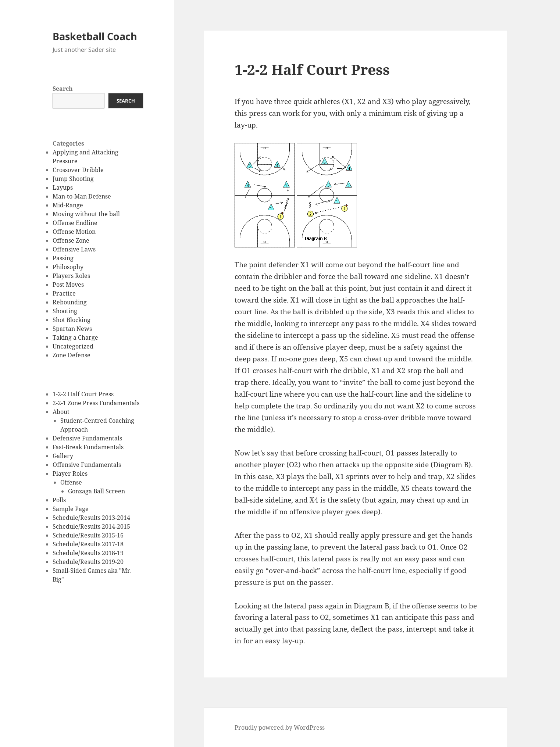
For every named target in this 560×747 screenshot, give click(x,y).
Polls (59, 500)
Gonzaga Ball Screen (97, 491)
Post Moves (68, 285)
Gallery (63, 456)
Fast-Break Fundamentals (88, 447)
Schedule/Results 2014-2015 (91, 526)
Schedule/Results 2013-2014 (91, 518)
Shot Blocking (72, 320)
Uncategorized (73, 346)
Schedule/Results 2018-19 (88, 553)
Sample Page (71, 509)
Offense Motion (74, 232)
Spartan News (72, 329)
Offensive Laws (74, 249)
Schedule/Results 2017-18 (88, 544)
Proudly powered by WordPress (280, 728)
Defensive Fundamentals (87, 438)
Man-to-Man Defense (82, 196)
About (61, 412)
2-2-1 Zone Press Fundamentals (96, 403)
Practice (64, 293)
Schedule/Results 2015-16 (88, 535)
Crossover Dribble (78, 170)
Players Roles (71, 276)
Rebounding (70, 302)
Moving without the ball (86, 214)
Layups (63, 187)
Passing (63, 258)
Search (63, 89)
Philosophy (68, 267)
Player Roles (70, 473)
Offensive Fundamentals (87, 465)
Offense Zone (71, 240)
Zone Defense (72, 355)
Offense (71, 482)
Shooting (65, 311)
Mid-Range (68, 205)
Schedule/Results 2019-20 (88, 562)
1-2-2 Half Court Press (83, 394)
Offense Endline (75, 223)
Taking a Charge (75, 337)
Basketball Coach (95, 36)
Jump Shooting (73, 179)
